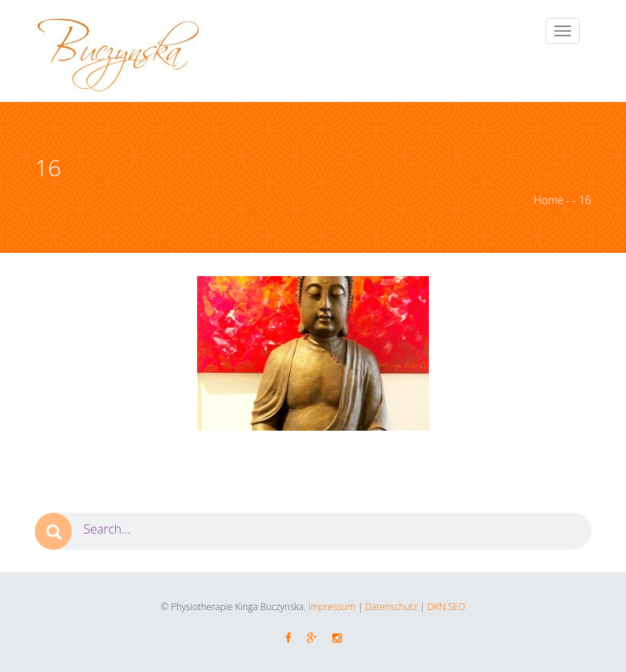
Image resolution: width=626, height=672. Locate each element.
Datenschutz (392, 607)
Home (549, 200)
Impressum (332, 607)
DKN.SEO (445, 607)
